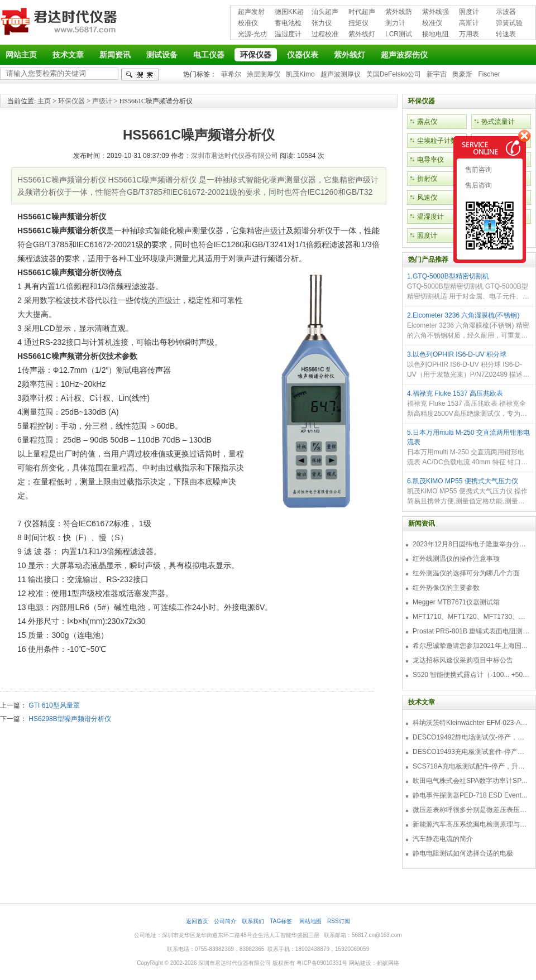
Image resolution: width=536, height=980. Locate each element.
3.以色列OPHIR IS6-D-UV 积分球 (457, 354)
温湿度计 (288, 34)
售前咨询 (478, 170)
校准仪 (248, 23)
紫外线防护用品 (399, 13)
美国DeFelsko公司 (394, 74)
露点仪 (427, 122)
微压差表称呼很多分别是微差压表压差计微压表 (471, 810)
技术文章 (68, 55)
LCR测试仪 (399, 35)
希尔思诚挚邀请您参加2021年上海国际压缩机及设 (471, 646)
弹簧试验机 (509, 24)
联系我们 (253, 921)
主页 (44, 101)
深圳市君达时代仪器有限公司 (60, 23)
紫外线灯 (362, 34)
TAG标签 (282, 921)
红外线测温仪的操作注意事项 (456, 559)
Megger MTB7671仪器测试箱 (456, 602)
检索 (140, 75)
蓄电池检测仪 (288, 24)
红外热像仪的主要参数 (446, 588)
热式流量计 (498, 122)
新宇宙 (437, 74)
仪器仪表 (303, 55)
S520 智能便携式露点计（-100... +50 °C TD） (471, 675)
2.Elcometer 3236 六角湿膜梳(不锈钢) (463, 315)
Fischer (489, 74)
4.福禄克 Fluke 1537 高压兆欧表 (455, 393)
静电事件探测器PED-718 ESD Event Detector (471, 795)
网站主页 (21, 55)
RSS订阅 (339, 921)
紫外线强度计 (435, 13)
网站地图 (310, 921)
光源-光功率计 (252, 35)
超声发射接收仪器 (251, 13)
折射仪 (427, 179)
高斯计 (469, 23)
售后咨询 (478, 185)
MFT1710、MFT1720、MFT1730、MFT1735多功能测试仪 (471, 617)
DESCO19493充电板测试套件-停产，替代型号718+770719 (471, 752)
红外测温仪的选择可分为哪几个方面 (466, 573)
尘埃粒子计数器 (441, 141)
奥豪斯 (462, 74)
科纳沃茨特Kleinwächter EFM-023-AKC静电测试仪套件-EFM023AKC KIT (471, 723)
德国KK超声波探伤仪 (289, 13)
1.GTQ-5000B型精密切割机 (448, 276)
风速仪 (427, 198)
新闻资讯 (115, 55)
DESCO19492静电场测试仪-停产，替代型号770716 (471, 737)
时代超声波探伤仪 (362, 13)
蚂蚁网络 (388, 963)
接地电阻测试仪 (435, 35)
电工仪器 (209, 55)
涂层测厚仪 (264, 74)
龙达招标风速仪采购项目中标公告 (463, 660)
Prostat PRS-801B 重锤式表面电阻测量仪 (471, 631)
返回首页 (197, 921)
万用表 (469, 34)
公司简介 (225, 921)
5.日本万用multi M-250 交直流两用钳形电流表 (468, 437)
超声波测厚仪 (341, 74)
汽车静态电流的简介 (443, 839)
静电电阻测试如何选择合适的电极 (463, 853)
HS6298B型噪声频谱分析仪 (70, 719)
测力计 (395, 23)
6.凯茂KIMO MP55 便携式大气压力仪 (463, 481)
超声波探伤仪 (404, 55)
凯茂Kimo (300, 74)
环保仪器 (256, 55)
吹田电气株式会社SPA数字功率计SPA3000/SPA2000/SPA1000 (471, 781)
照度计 (469, 12)
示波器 (506, 12)
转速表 (506, 34)
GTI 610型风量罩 (54, 705)
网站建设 (360, 963)
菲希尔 (231, 74)
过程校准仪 (325, 35)
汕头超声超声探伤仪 (325, 13)
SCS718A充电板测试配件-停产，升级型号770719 (471, 766)
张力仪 (322, 23)
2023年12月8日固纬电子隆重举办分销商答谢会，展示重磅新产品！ (471, 544)
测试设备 (162, 55)
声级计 (102, 101)
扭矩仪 (358, 23)
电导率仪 (430, 160)
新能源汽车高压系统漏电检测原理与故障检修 (471, 824)
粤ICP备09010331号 (322, 963)
